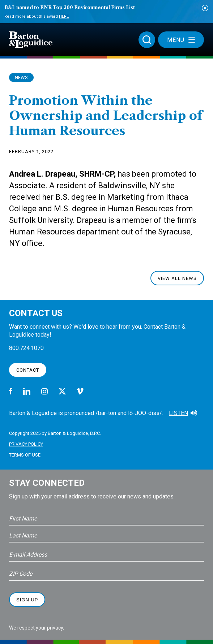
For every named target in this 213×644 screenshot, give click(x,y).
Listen (178, 413)
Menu (181, 40)
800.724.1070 (26, 348)
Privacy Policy (26, 444)
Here (64, 16)
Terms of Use (25, 455)
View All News (177, 278)
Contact (28, 370)
